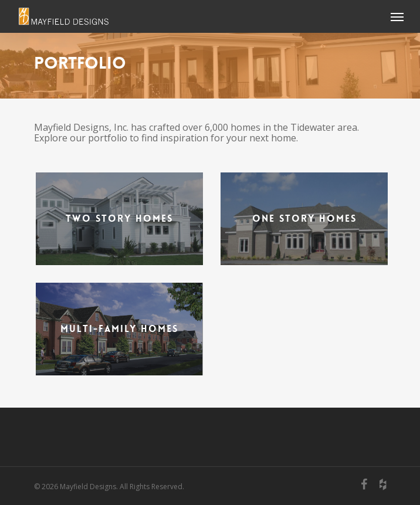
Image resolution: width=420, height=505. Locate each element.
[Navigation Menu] (397, 16)
